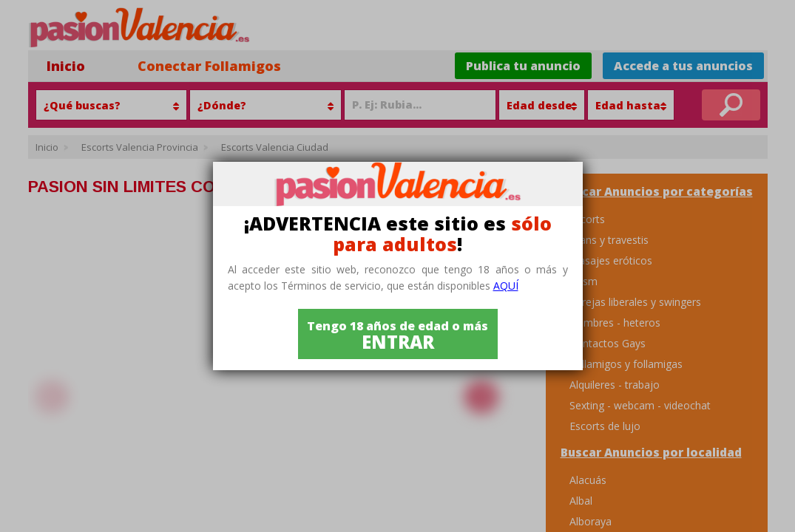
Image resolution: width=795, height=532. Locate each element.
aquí (506, 286)
